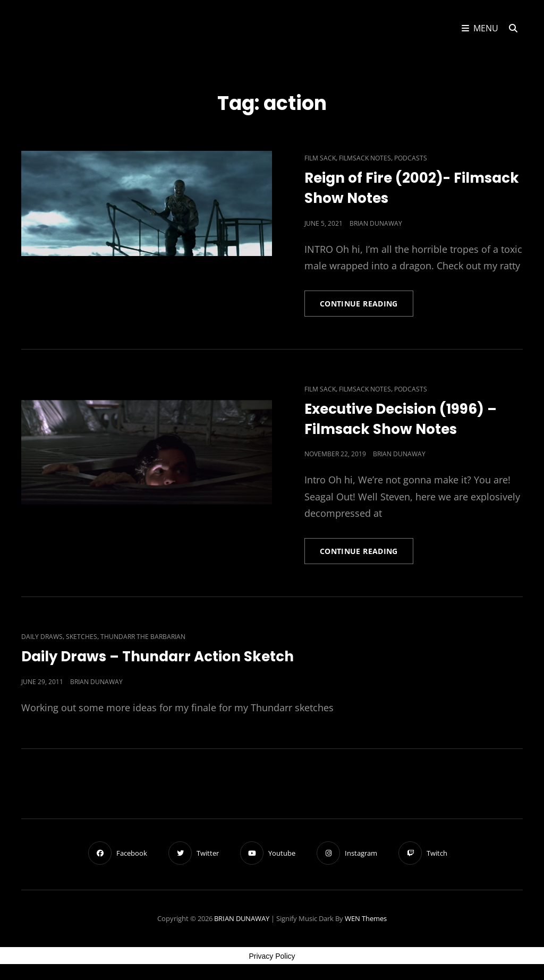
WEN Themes (366, 918)
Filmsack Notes (365, 158)
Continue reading (367, 307)
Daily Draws (42, 637)
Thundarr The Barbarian (143, 637)
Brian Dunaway (376, 223)
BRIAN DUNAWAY (242, 918)
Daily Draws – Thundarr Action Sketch (158, 657)
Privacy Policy (272, 956)
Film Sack (320, 158)
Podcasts (411, 158)
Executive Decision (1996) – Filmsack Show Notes (401, 419)
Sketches (82, 637)
